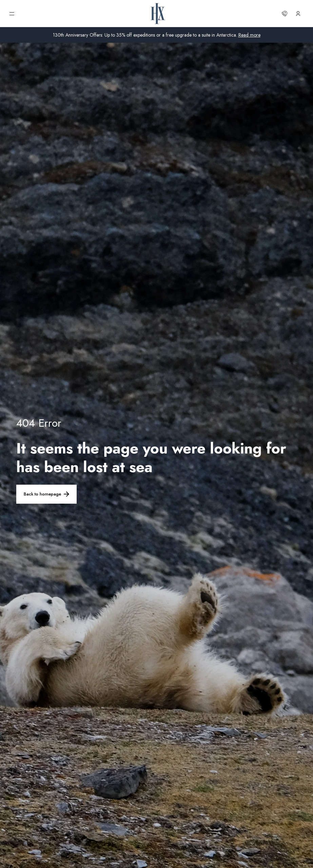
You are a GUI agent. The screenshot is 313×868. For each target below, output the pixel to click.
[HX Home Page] (158, 14)
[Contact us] (285, 14)
